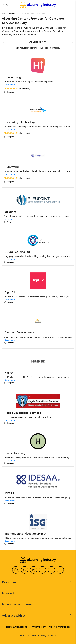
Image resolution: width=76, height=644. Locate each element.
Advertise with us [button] (38, 616)
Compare (10, 92)
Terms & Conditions (16, 627)
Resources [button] (38, 582)
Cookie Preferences (60, 627)
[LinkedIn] (34, 570)
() (17, 88)
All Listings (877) (38, 42)
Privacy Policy (38, 627)
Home (5, 13)
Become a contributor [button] (38, 604)
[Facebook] (16, 570)
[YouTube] (42, 570)
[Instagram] (60, 570)
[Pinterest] (51, 570)
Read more (10, 85)
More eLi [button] (38, 593)
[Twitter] (25, 570)
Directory (14, 13)
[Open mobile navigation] (5, 5)
